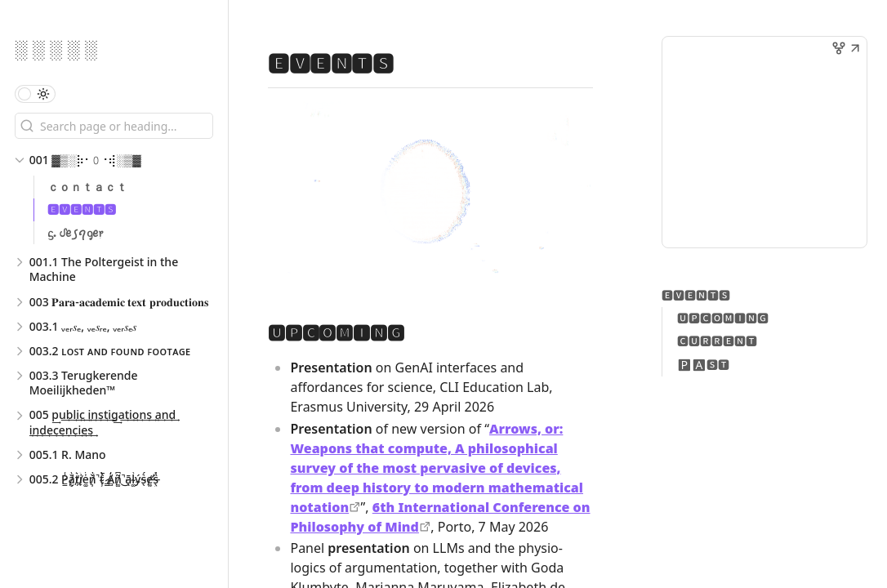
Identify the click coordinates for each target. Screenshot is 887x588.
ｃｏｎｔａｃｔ (87, 187)
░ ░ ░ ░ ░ (56, 48)
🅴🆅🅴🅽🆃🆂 (82, 209)
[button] (855, 50)
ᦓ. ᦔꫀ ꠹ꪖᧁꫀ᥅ (75, 232)
